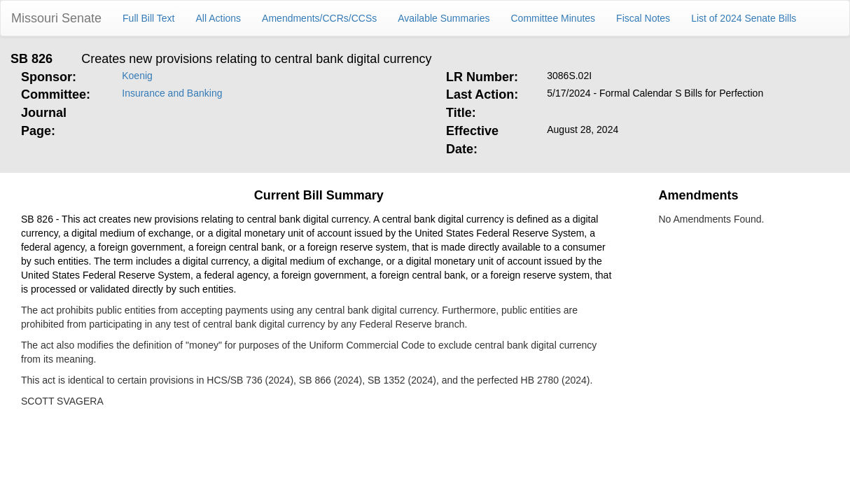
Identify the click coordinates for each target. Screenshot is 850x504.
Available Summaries (444, 18)
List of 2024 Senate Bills (744, 18)
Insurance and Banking (172, 93)
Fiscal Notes (643, 18)
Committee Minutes (553, 18)
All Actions (219, 18)
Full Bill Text (148, 18)
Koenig (137, 76)
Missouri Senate (56, 18)
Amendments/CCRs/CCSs (319, 18)
